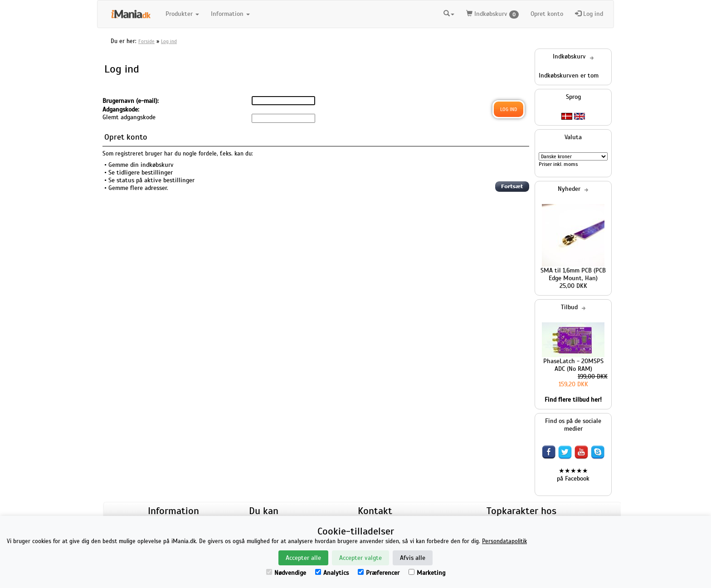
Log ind (589, 14)
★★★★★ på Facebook (573, 475)
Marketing (427, 573)
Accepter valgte (360, 558)
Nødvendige (286, 573)
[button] (449, 14)
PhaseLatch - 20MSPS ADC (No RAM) (573, 365)
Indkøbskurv (492, 14)
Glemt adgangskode (129, 117)
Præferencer (379, 573)
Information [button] (230, 14)
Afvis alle (413, 558)
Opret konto (547, 14)
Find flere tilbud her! (573, 400)
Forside (146, 41)
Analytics (332, 573)
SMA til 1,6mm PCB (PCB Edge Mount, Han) (573, 274)
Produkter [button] (182, 14)
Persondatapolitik (504, 541)
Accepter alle (303, 558)
